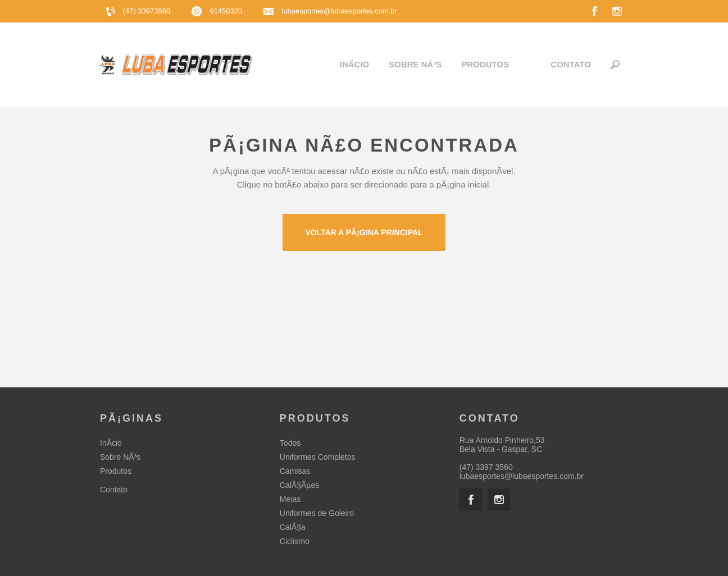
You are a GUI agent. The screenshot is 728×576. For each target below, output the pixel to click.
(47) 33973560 (139, 11)
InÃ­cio (355, 64)
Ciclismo (295, 541)
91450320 (218, 11)
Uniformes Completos (318, 457)
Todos (290, 443)
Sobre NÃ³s (415, 64)
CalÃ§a (293, 527)
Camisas (295, 471)
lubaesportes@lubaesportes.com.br (340, 11)
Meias (290, 499)
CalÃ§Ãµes (299, 485)
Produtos (485, 64)
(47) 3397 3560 (486, 467)
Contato (571, 64)
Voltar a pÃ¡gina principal (364, 232)
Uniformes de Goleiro (317, 513)
